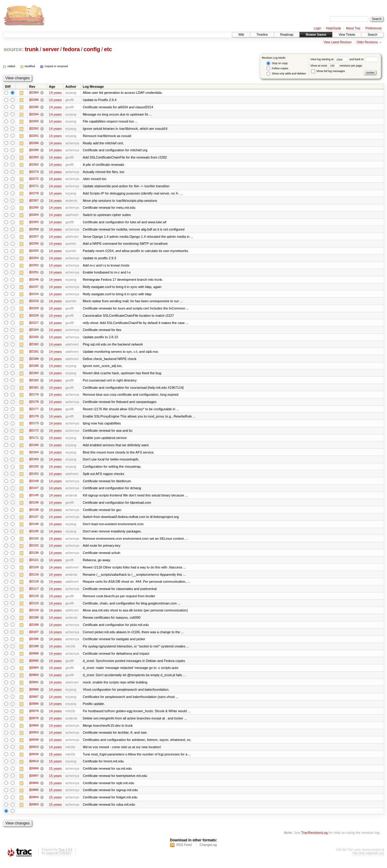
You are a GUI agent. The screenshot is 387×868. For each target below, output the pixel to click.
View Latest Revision (338, 42)
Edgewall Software (59, 860)
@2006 (34, 790)
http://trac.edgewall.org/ (368, 860)
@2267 (34, 201)
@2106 (34, 644)
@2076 (34, 724)
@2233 (34, 303)
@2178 (34, 405)
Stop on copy (277, 63)
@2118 (34, 586)
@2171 (34, 441)
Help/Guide (333, 28)
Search (372, 35)
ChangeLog (208, 852)
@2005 (34, 797)
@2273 (34, 172)
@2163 (34, 463)
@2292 (34, 129)
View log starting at (330, 59)
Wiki (241, 35)
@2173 (34, 427)
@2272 (34, 180)
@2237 (34, 289)
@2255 (34, 252)
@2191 (34, 354)
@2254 (34, 260)
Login (317, 28)
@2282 (34, 165)
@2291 (34, 136)
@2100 (34, 652)
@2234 (34, 296)
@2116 (34, 601)
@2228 (34, 318)
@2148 (34, 485)
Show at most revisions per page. (337, 66)
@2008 (34, 775)
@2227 (34, 325)
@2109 (34, 623)
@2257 (34, 238)
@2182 (34, 383)
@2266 (34, 209)
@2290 (34, 143)
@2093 (34, 681)
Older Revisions (367, 42)
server (51, 49)
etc (108, 49)
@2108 (34, 630)
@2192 (34, 347)
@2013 (34, 768)
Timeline (262, 35)
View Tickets (347, 35)
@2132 (34, 550)
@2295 (34, 107)
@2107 (34, 637)
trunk (32, 49)
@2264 (34, 216)
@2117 (34, 594)
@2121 (34, 565)
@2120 (34, 572)
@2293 (34, 122)
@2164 (34, 456)
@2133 (34, 543)
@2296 (34, 100)
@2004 (34, 804)
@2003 (34, 811)
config (92, 49)
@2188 (34, 368)
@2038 (34, 746)
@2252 (34, 267)
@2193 (34, 339)
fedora (71, 49)
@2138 (34, 514)
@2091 (34, 688)
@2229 (34, 310)
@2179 (34, 398)
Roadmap (287, 35)
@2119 (34, 579)
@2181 (34, 390)
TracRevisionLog (314, 839)
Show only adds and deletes (286, 74)
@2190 (34, 361)
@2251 (34, 274)
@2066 (34, 732)
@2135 (34, 536)
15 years (55, 761)
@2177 (34, 412)
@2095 (34, 666)
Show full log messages (328, 71)
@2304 (34, 93)
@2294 (34, 114)
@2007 (34, 782)
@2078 (34, 717)
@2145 (34, 499)
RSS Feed (184, 852)
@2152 (34, 477)
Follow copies (277, 69)
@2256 (34, 245)
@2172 (34, 434)
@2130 (34, 557)
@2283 (34, 158)
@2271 (34, 187)
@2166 (34, 448)
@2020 (34, 761)
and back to (364, 59)
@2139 (34, 506)
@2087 (34, 703)
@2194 (34, 332)
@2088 (34, 695)
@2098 (34, 659)
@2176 (34, 419)
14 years (55, 93)
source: (14, 49)
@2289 (34, 151)
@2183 (34, 376)
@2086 (34, 710)
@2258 (34, 231)
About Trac (353, 28)
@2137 (34, 521)
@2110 (34, 615)
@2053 (34, 739)
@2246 (34, 281)
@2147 (34, 492)
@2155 (34, 470)
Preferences (374, 28)
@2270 (34, 194)
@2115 (34, 608)
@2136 (34, 528)
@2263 (34, 223)
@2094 (34, 673)
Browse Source (316, 35)
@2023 (34, 753)
